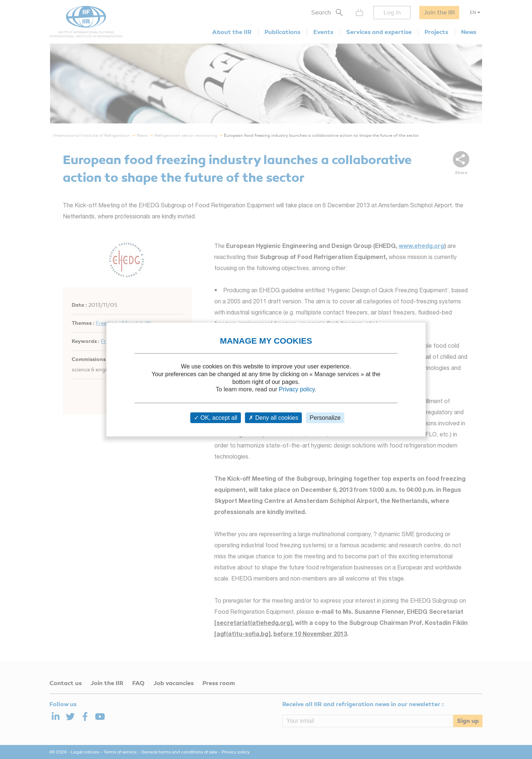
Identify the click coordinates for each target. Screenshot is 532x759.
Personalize (325, 418)
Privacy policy (297, 389)
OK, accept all (216, 418)
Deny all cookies (273, 418)
